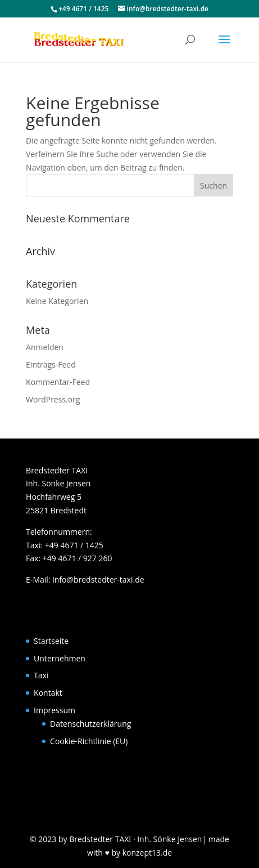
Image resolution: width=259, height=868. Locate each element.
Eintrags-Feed (51, 364)
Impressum (54, 710)
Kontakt (48, 693)
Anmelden (45, 347)
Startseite (51, 641)
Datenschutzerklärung (90, 724)
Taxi (41, 675)
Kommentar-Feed (58, 382)
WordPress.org (53, 399)
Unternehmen (60, 658)
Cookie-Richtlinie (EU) (89, 741)
